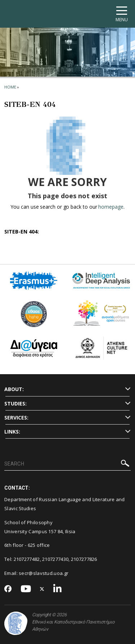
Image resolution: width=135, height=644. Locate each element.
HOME (10, 87)
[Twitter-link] (42, 589)
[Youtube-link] (26, 589)
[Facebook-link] (8, 589)
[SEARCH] (67, 464)
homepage (111, 207)
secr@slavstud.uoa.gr (44, 573)
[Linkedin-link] (58, 589)
